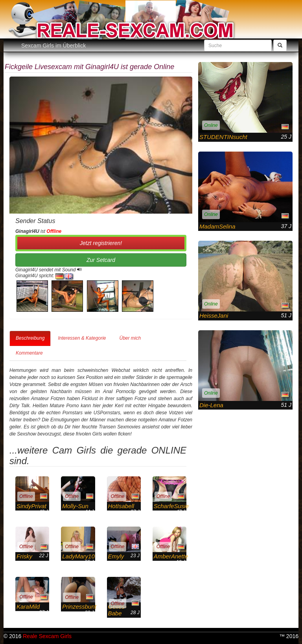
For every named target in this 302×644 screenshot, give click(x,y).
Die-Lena (211, 405)
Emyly (116, 556)
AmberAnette (171, 556)
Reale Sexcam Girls (47, 636)
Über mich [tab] (130, 338)
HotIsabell (121, 506)
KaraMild (28, 606)
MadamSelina (217, 226)
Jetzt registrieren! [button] (101, 243)
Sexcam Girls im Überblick (53, 46)
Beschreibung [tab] (30, 338)
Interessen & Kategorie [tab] (82, 338)
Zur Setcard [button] (101, 260)
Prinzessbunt (79, 606)
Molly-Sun (75, 506)
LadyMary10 (78, 556)
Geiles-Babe (118, 610)
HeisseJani (214, 316)
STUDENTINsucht (223, 137)
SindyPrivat (31, 506)
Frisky (24, 556)
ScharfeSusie (171, 506)
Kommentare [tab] (29, 353)
